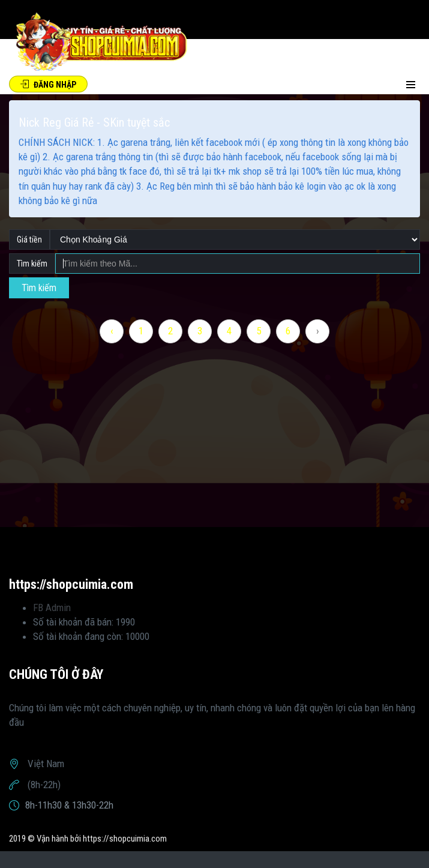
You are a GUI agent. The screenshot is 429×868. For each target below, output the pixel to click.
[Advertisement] (214, 443)
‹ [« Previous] (112, 331)
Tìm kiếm (39, 288)
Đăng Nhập (48, 85)
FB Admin (52, 607)
